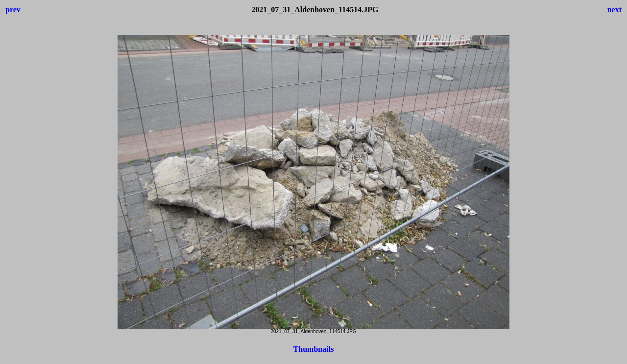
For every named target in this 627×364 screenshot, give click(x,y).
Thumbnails (314, 349)
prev (13, 10)
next (615, 10)
